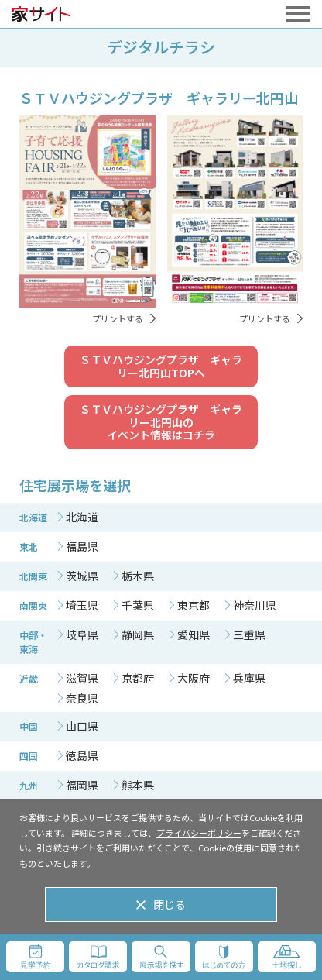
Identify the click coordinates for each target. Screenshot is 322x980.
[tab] (78, 517)
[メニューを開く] (298, 14)
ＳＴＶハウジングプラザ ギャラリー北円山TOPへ (161, 366)
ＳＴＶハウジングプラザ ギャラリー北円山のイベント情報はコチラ (161, 422)
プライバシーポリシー (199, 833)
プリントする (118, 319)
